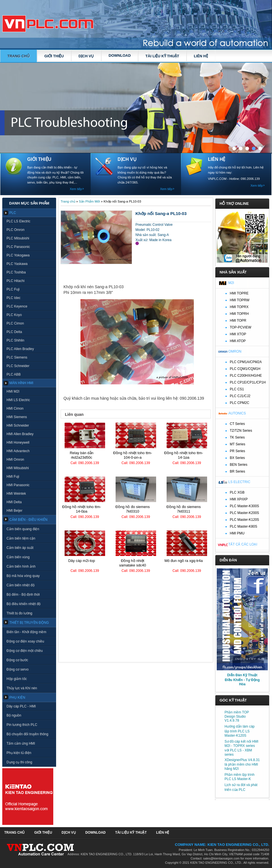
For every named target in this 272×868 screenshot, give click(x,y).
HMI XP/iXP (239, 499)
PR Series (237, 451)
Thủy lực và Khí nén (22, 688)
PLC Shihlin (15, 340)
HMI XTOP (238, 334)
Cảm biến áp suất (20, 548)
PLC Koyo (14, 315)
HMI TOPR (238, 321)
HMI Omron (15, 460)
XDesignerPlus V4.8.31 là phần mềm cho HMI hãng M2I (242, 764)
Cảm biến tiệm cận (21, 538)
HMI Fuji (13, 477)
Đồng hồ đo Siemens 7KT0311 (184, 509)
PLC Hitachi (15, 281)
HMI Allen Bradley (20, 434)
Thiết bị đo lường (19, 613)
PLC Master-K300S (244, 506)
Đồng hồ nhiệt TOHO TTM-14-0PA (81, 509)
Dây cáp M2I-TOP (82, 561)
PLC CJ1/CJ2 (240, 396)
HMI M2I (13, 391)
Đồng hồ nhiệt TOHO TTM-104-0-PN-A (132, 455)
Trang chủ (19, 56)
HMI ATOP (238, 341)
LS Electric (239, 482)
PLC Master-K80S (244, 526)
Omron (235, 351)
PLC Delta (14, 332)
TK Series (237, 437)
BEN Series (239, 465)
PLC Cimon (15, 323)
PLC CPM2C (240, 403)
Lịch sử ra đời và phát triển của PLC (241, 787)
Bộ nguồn (14, 715)
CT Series (237, 424)
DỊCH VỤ (86, 56)
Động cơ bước (17, 660)
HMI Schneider (18, 425)
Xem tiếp (76, 189)
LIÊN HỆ (201, 56)
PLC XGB (237, 492)
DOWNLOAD (120, 55)
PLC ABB (14, 374)
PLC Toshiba (16, 272)
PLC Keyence (17, 306)
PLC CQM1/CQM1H (245, 369)
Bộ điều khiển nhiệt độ (24, 604)
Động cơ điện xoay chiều (25, 641)
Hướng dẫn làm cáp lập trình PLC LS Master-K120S (240, 731)
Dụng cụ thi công (19, 762)
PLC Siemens (17, 357)
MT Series (237, 444)
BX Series (237, 458)
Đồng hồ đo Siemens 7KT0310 (133, 509)
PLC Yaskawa (17, 264)
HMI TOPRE (239, 293)
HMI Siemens (17, 417)
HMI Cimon (15, 408)
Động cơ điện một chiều (25, 651)
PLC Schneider (18, 366)
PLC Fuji (13, 289)
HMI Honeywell (18, 443)
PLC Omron (15, 230)
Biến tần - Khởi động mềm (26, 632)
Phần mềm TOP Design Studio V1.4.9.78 (237, 716)
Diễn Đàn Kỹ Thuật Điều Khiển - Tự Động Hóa (242, 680)
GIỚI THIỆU (54, 56)
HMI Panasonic (18, 485)
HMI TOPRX (239, 307)
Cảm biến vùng (18, 557)
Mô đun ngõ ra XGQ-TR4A (183, 561)
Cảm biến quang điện (23, 529)
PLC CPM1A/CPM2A (246, 362)
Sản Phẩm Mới (89, 201)
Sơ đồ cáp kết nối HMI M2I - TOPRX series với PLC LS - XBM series (242, 748)
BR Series (237, 471)
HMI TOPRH (239, 314)
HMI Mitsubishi (18, 468)
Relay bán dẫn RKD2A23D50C (82, 455)
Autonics (237, 413)
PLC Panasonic (18, 247)
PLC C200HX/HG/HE (246, 376)
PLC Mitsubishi (18, 238)
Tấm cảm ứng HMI (21, 743)
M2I (231, 283)
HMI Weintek (16, 494)
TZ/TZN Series (241, 431)
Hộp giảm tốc (17, 679)
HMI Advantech (18, 451)
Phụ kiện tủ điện (19, 753)
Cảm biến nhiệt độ (21, 585)
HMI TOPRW (240, 300)
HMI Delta (14, 502)
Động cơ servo (18, 669)
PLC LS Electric (18, 221)
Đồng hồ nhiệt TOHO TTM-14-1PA (183, 455)
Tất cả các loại (243, 544)
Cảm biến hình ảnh (21, 566)
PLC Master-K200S (244, 513)
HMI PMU (237, 533)
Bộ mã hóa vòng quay (23, 576)
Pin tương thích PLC (22, 725)
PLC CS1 (237, 389)
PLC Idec (13, 298)
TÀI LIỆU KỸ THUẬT (162, 56)
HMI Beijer (14, 511)
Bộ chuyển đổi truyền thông (27, 734)
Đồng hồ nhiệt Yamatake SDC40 (133, 563)
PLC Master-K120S (244, 520)
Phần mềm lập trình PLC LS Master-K (240, 777)
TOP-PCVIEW (241, 327)
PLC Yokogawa (18, 255)
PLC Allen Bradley (20, 349)
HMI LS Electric (18, 400)
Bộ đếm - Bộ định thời (23, 595)
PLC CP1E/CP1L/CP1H (248, 382)
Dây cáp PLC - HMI (21, 706)
